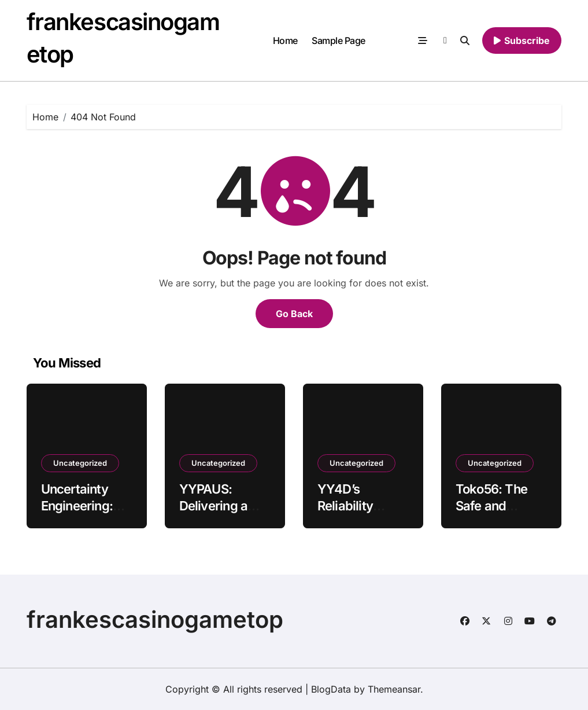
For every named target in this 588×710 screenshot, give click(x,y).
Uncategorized (80, 463)
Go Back (294, 314)
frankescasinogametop (155, 619)
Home (285, 41)
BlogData (331, 689)
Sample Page (339, 41)
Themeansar (394, 689)
